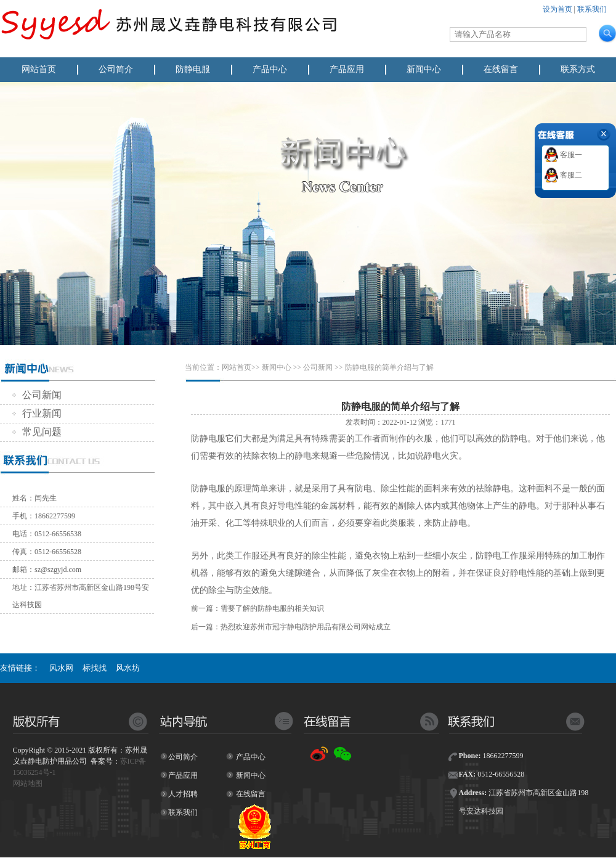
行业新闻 (37, 413)
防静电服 (193, 69)
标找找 (95, 668)
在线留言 (501, 69)
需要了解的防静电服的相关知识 (272, 608)
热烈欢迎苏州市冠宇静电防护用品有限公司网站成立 (306, 627)
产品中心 (270, 69)
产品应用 (347, 69)
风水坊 (128, 668)
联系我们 (592, 9)
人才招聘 (183, 794)
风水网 (61, 668)
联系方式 (578, 69)
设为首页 (557, 9)
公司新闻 (37, 395)
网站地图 (28, 783)
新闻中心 (424, 69)
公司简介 (116, 69)
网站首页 (39, 69)
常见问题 (37, 432)
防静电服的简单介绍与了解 (389, 367)
